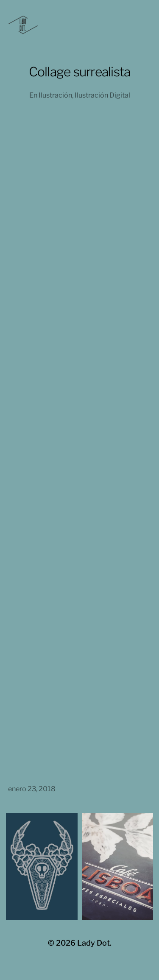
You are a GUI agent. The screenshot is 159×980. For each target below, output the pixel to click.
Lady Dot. (94, 943)
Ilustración (55, 95)
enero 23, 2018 (32, 789)
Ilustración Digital (102, 95)
